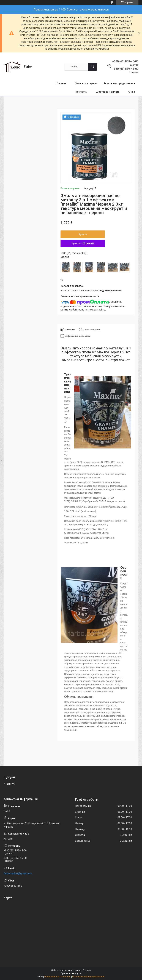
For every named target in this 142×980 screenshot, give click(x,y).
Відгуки (11, 784)
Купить (83, 234)
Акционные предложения (119, 83)
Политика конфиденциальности (88, 977)
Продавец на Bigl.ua (71, 973)
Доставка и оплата (108, 92)
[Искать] (92, 67)
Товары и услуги (85, 83)
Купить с (83, 243)
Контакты (81, 92)
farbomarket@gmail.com (18, 873)
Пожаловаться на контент (58, 977)
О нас (132, 92)
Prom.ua (87, 970)
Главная (61, 83)
